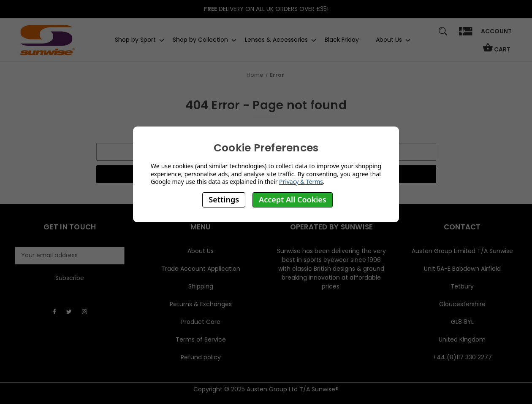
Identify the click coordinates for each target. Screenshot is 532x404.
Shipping (201, 286)
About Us (389, 40)
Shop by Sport (135, 40)
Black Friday (342, 40)
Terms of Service (201, 339)
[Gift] (465, 35)
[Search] (443, 35)
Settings (224, 199)
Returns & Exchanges (201, 304)
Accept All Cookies (293, 199)
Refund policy (201, 357)
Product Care (201, 322)
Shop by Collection (200, 40)
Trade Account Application (201, 269)
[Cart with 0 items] (497, 51)
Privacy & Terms (301, 182)
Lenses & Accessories (276, 40)
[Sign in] (496, 34)
